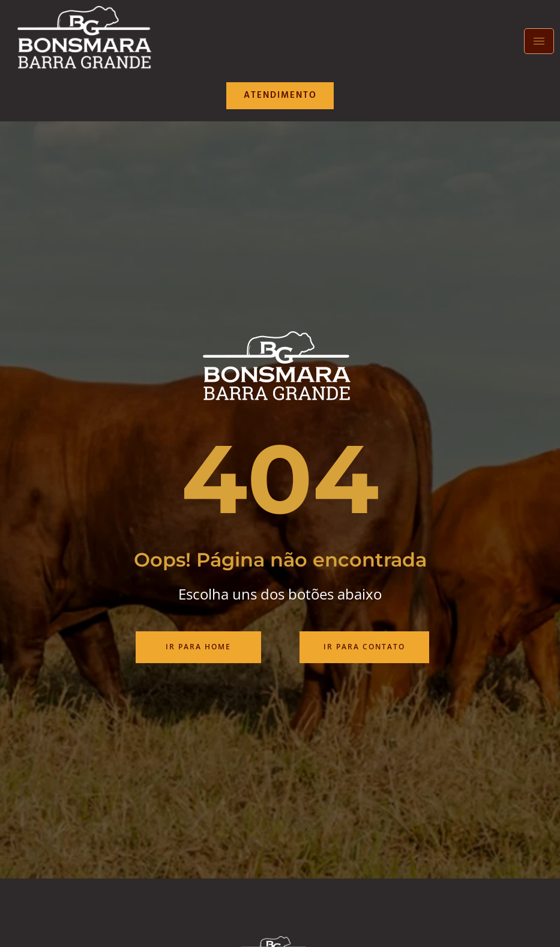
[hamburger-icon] (539, 41)
